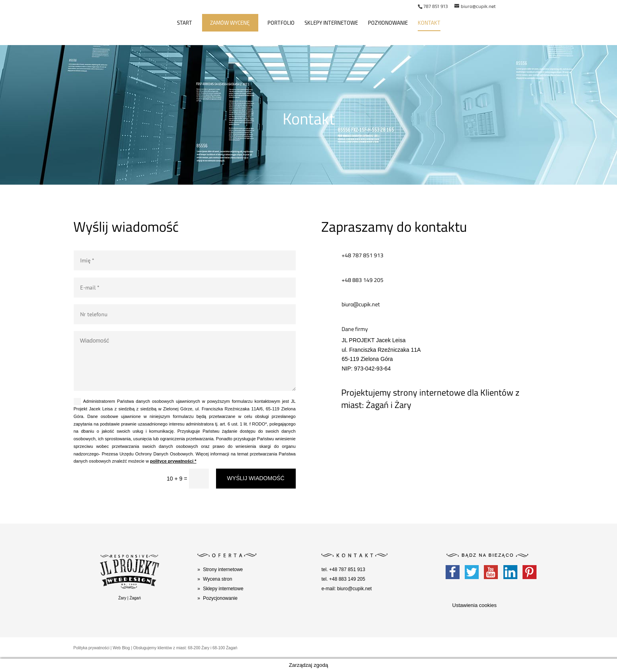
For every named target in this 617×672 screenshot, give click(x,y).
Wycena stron (217, 579)
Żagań (135, 598)
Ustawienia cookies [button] (475, 605)
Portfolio (281, 23)
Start (185, 23)
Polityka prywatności (91, 648)
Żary (122, 598)
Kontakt (429, 23)
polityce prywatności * (173, 461)
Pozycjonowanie (220, 598)
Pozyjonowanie (388, 23)
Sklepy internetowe (331, 23)
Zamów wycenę (230, 23)
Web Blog (121, 648)
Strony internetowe (223, 570)
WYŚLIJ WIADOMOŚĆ (256, 478)
